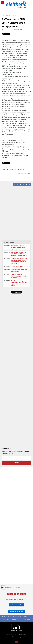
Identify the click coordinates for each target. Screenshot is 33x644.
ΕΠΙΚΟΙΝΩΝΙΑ (26, 620)
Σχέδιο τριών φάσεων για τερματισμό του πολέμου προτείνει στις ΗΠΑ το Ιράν (19, 254)
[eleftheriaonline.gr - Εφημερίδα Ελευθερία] (16, 5)
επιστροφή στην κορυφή (24, 173)
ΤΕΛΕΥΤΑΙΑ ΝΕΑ (10, 243)
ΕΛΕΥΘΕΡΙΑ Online (18, 30)
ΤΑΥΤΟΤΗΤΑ (7, 620)
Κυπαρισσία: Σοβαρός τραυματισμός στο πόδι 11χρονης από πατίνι (18, 247)
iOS (12, 605)
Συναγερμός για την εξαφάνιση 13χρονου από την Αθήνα (18, 276)
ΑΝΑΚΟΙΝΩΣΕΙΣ (16, 620)
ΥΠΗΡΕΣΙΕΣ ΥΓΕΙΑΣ (16, 617)
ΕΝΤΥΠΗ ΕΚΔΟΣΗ (16, 612)
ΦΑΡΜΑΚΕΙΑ (5, 617)
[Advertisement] (16, 341)
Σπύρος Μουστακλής (17, 266)
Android (20, 605)
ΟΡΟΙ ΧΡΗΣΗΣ (27, 617)
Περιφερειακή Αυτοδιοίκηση (17, 170)
